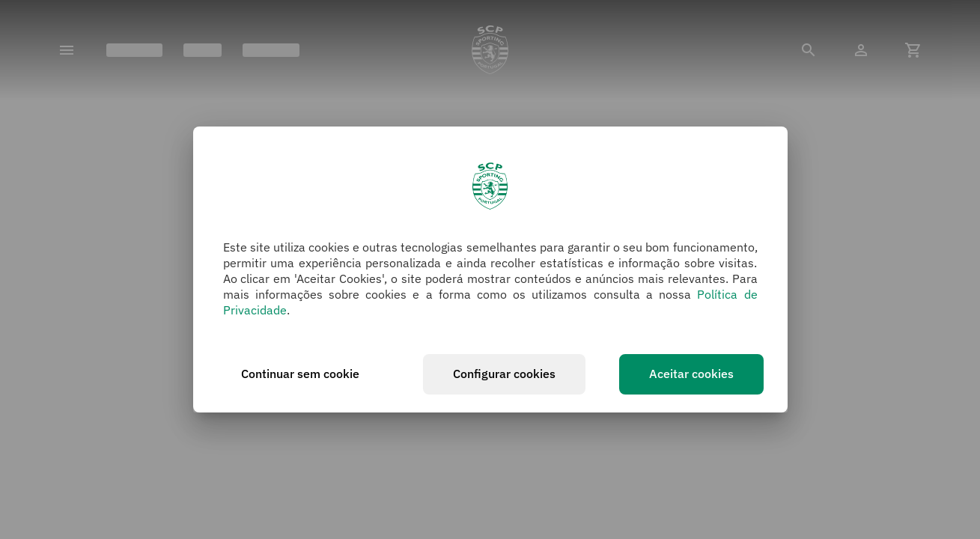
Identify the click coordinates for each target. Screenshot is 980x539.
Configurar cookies (504, 374)
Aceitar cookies (691, 374)
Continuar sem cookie (300, 374)
